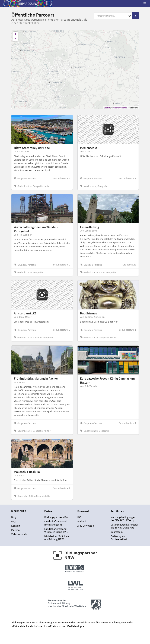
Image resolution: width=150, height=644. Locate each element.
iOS (79, 517)
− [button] (16, 39)
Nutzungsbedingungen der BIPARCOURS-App (123, 519)
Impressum (117, 532)
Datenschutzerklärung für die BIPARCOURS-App (124, 526)
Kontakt (16, 526)
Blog (14, 517)
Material (16, 530)
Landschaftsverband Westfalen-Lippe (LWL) (56, 530)
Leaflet (107, 108)
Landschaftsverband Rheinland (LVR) (55, 523)
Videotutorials (19, 534)
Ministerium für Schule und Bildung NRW (57, 538)
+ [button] (16, 34)
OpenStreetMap (120, 108)
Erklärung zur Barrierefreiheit (119, 538)
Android (82, 521)
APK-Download (86, 526)
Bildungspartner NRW (56, 517)
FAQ (13, 521)
